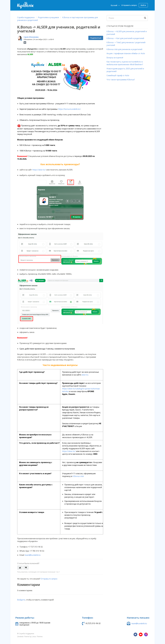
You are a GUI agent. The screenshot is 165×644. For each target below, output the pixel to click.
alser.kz (85, 375)
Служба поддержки (26, 17)
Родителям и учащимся (49, 17)
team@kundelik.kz (33, 555)
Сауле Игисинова (31, 37)
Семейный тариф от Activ (118, 75)
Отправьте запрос (49, 579)
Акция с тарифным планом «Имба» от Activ (126, 53)
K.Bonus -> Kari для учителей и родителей (125, 38)
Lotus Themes (37, 636)
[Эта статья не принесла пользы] (26, 568)
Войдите (21, 600)
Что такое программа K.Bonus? (121, 80)
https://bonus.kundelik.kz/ (69, 109)
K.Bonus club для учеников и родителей (124, 49)
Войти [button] (143, 5)
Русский (114, 5)
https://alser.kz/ (39, 170)
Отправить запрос (129, 5)
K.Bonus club (78, 476)
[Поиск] (127, 18)
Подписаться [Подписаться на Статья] (96, 38)
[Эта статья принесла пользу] (20, 568)
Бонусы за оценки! (115, 58)
